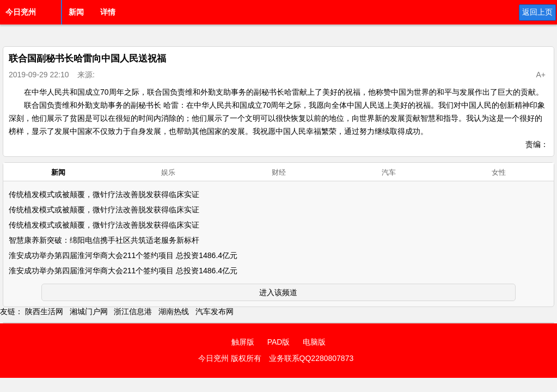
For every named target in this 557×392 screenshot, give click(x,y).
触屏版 (243, 342)
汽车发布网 (215, 311)
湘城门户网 (89, 311)
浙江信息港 (133, 311)
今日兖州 (21, 12)
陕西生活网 (44, 311)
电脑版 (314, 342)
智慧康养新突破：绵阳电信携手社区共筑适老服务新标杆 (104, 240)
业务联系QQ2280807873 (311, 358)
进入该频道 (278, 292)
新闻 (76, 12)
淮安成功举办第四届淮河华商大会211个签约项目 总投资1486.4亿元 (123, 255)
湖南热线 (174, 311)
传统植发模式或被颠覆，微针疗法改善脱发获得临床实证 (104, 194)
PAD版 (279, 342)
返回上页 (537, 12)
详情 (108, 12)
